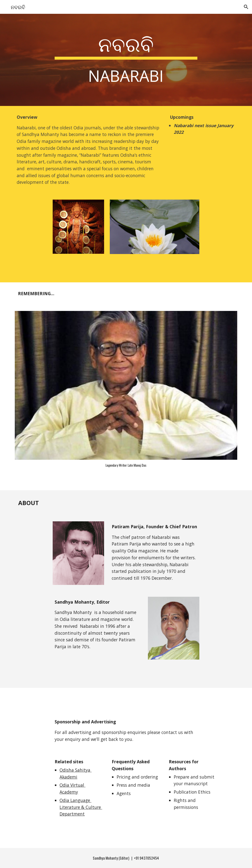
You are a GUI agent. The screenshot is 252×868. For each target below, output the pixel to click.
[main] (126, 60)
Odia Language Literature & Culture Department (81, 807)
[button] (246, 7)
